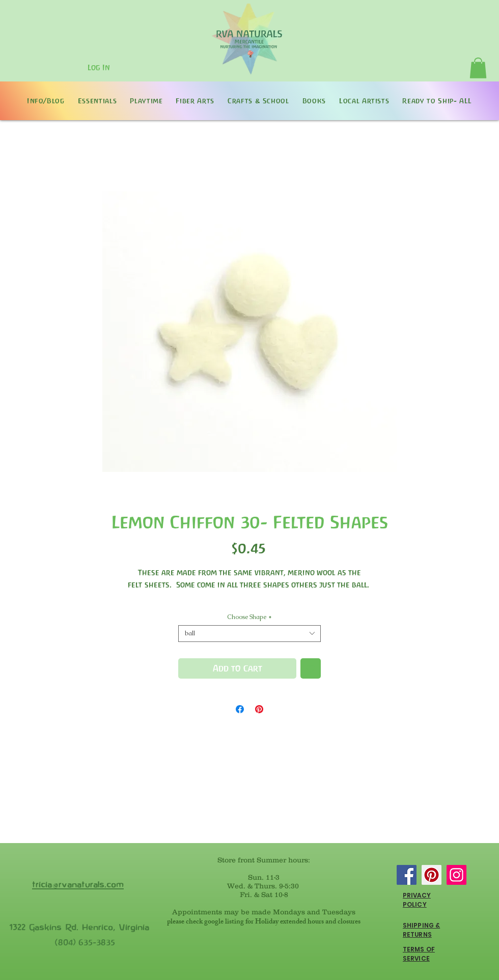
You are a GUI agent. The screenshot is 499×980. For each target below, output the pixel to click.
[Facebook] (407, 875)
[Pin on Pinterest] (259, 709)
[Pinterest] (432, 875)
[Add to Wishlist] (311, 668)
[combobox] (249, 634)
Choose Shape (249, 617)
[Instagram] (456, 875)
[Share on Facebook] (240, 709)
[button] (478, 68)
